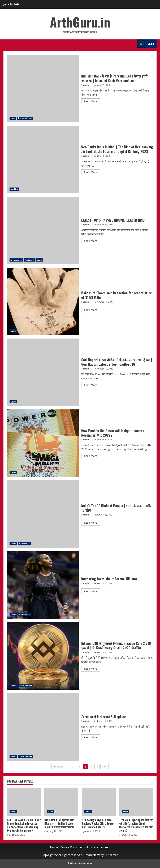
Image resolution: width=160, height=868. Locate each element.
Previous (58, 767)
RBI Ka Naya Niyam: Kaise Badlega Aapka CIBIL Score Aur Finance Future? (99, 802)
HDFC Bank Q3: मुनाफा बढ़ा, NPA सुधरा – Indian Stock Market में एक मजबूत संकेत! (61, 802)
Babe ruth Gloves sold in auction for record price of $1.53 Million (117, 295)
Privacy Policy (69, 847)
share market (25, 686)
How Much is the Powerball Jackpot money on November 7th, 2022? (114, 433)
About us (86, 847)
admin (86, 85)
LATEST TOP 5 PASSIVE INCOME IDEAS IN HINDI (113, 220)
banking (14, 189)
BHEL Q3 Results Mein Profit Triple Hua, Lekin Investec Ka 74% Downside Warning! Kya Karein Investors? (24, 802)
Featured (29, 260)
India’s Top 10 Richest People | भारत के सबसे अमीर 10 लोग (43, 514)
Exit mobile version (80, 863)
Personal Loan (25, 118)
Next (104, 767)
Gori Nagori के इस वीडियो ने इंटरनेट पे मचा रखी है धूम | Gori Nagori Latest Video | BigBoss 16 (117, 362)
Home (54, 847)
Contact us (101, 847)
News (39, 260)
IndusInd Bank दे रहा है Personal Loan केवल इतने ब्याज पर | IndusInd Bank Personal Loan (114, 78)
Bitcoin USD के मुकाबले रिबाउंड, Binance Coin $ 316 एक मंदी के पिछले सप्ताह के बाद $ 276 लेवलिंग (116, 646)
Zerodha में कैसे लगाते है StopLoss (104, 716)
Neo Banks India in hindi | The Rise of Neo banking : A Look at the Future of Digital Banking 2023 (117, 149)
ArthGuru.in (80, 22)
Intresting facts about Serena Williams (109, 579)
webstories (24, 544)
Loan (13, 118)
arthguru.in (16, 260)
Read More (91, 101)
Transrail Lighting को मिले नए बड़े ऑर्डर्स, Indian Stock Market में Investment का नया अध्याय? (136, 802)
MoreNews (93, 855)
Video (145, 44)
